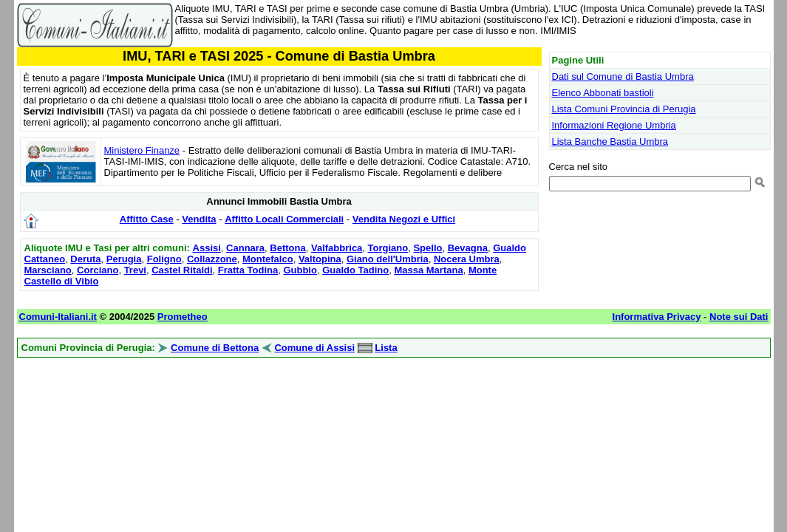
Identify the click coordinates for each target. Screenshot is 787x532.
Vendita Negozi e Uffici (404, 219)
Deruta (85, 259)
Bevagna (468, 248)
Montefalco (268, 259)
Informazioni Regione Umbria (614, 125)
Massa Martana (428, 270)
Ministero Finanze (142, 150)
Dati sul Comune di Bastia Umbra (623, 76)
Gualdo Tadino (355, 270)
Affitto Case (147, 219)
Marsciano (48, 270)
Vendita (199, 219)
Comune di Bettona (215, 348)
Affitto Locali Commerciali (284, 219)
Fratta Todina (248, 270)
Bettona (287, 248)
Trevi (135, 270)
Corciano (98, 270)
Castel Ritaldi (182, 270)
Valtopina (320, 259)
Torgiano (388, 248)
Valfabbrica (337, 248)
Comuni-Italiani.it (58, 317)
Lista (386, 348)
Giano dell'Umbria (388, 259)
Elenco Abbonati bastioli (603, 93)
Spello (427, 248)
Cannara (245, 248)
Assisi (207, 248)
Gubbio (300, 270)
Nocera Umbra (467, 259)
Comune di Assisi (314, 348)
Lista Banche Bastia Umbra (610, 141)
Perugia (124, 259)
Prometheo (183, 317)
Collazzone (212, 259)
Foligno (164, 259)
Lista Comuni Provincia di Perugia (624, 109)
